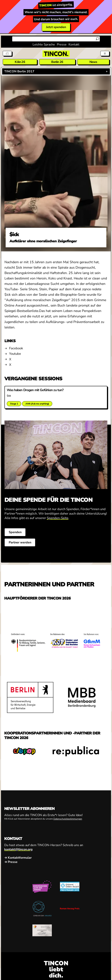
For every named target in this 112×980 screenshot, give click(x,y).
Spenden (15, 532)
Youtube (15, 354)
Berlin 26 (57, 62)
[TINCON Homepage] (56, 54)
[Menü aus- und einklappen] (105, 53)
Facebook (16, 348)
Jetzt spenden (56, 27)
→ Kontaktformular (18, 858)
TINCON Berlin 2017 (19, 71)
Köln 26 (20, 62)
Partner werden (20, 542)
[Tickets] (7, 53)
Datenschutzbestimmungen (68, 819)
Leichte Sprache (44, 45)
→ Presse (11, 862)
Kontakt (74, 45)
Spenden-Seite (58, 518)
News (93, 62)
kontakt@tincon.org (18, 849)
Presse (62, 45)
